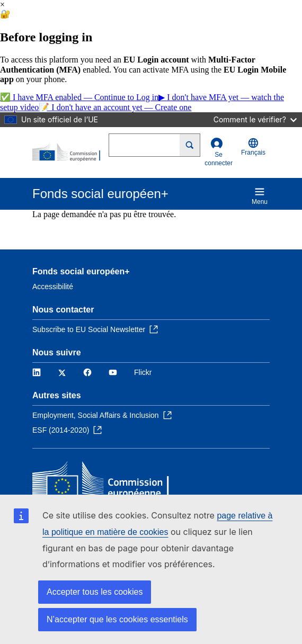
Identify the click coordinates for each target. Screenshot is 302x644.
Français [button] (253, 147)
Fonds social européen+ (81, 271)
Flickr (143, 372)
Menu (260, 196)
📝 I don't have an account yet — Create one (115, 107)
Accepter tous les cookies (95, 592)
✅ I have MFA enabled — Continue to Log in (79, 97)
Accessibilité (53, 287)
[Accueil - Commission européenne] (70, 153)
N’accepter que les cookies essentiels (117, 619)
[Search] (190, 145)
